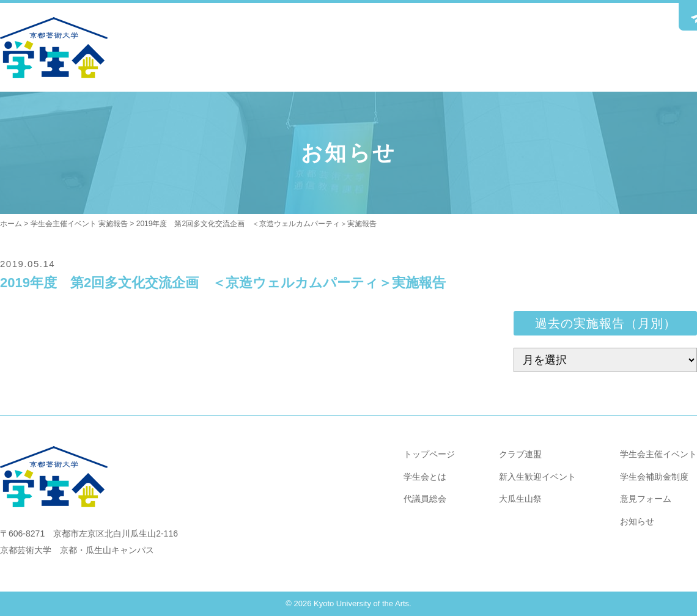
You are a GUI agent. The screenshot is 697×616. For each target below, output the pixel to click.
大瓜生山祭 (520, 499)
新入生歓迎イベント (537, 477)
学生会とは (425, 477)
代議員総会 (425, 499)
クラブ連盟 (520, 454)
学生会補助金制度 (654, 477)
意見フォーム (646, 499)
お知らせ (637, 521)
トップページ (429, 454)
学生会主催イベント (658, 454)
